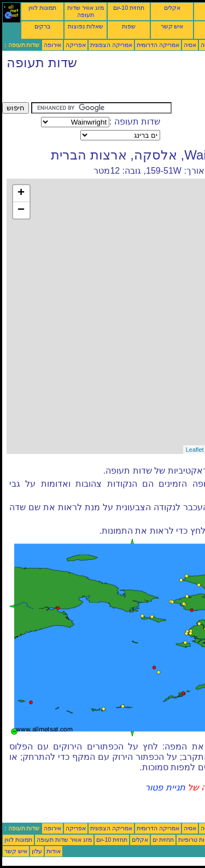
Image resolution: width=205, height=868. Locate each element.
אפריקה (76, 45)
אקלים (172, 8)
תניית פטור (165, 787)
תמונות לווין (42, 8)
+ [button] (21, 193)
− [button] (21, 210)
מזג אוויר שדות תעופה (86, 11)
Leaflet (195, 450)
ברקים (42, 26)
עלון (37, 851)
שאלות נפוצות (86, 26)
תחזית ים (163, 840)
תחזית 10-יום (129, 8)
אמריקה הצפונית (111, 45)
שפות (129, 26)
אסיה (190, 45)
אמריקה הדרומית (158, 45)
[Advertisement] (90, 88)
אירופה (52, 45)
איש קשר (172, 26)
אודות (54, 851)
